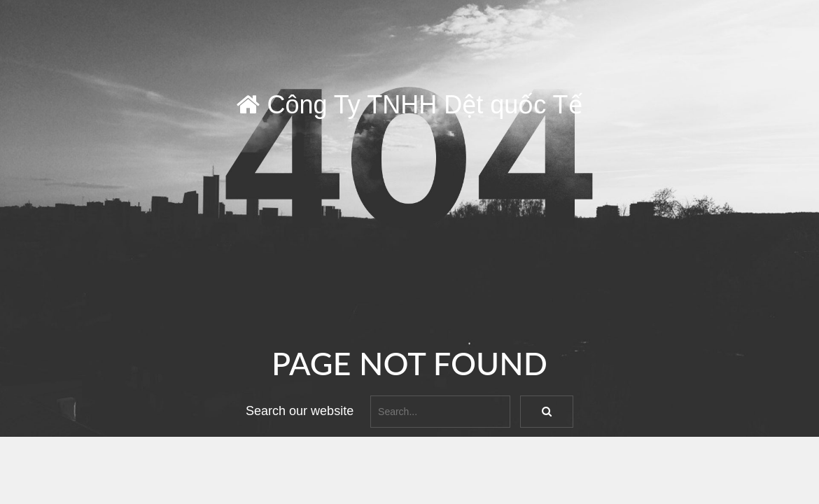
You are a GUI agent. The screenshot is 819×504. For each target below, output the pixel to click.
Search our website (300, 411)
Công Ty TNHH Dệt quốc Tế (409, 105)
